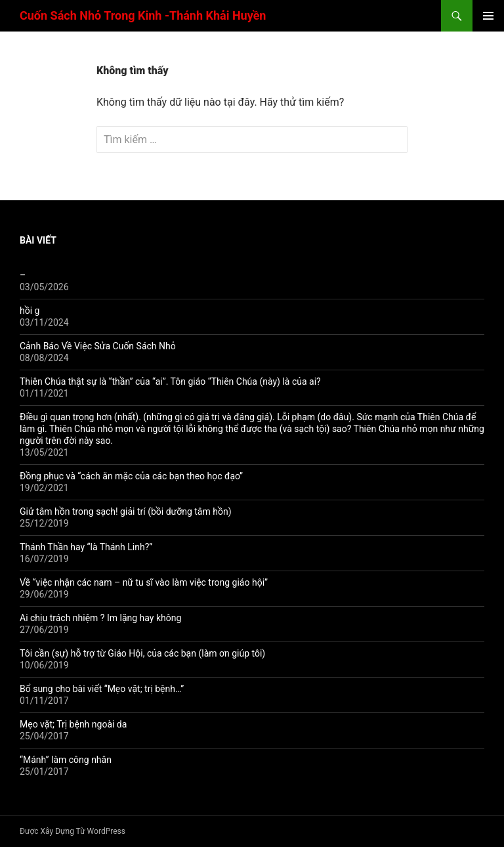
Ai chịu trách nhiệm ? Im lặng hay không (100, 618)
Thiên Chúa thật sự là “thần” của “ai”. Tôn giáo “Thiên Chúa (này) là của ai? (170, 381)
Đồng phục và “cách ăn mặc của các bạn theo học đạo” (131, 476)
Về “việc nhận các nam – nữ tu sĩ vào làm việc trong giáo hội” (144, 582)
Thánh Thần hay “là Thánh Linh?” (86, 547)
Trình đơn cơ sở (488, 16)
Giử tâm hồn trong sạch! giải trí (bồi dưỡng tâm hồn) (126, 511)
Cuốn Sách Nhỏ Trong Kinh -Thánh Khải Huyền (143, 15)
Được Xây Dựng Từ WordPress (73, 831)
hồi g (30, 311)
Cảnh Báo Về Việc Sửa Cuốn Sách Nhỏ (98, 346)
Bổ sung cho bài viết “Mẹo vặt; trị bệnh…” (102, 689)
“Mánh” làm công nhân (66, 760)
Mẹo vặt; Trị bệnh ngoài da (73, 724)
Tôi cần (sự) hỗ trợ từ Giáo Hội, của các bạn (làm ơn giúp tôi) (142, 653)
